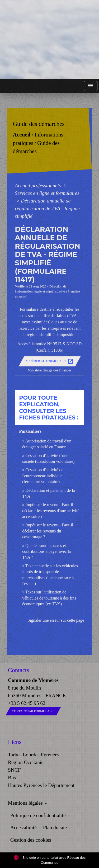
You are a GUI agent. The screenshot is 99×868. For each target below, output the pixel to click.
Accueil (22, 135)
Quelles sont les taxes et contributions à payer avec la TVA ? (46, 551)
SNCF (14, 770)
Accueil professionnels (38, 185)
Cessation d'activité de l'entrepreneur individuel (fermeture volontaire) (43, 476)
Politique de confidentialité (38, 815)
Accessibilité (23, 827)
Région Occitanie (26, 762)
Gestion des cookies (31, 840)
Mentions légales (25, 803)
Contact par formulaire (33, 711)
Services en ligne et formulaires (47, 193)
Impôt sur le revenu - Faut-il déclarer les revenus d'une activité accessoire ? (51, 511)
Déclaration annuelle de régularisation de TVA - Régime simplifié (47, 208)
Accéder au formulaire (50, 361)
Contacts (18, 670)
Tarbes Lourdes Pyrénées (34, 755)
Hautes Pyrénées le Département (41, 785)
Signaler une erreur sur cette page (56, 620)
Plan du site (55, 827)
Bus (12, 778)
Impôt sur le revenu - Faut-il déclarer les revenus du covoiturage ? (48, 531)
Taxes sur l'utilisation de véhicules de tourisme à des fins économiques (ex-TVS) (49, 598)
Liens (15, 742)
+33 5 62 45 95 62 (27, 703)
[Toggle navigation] (91, 86)
